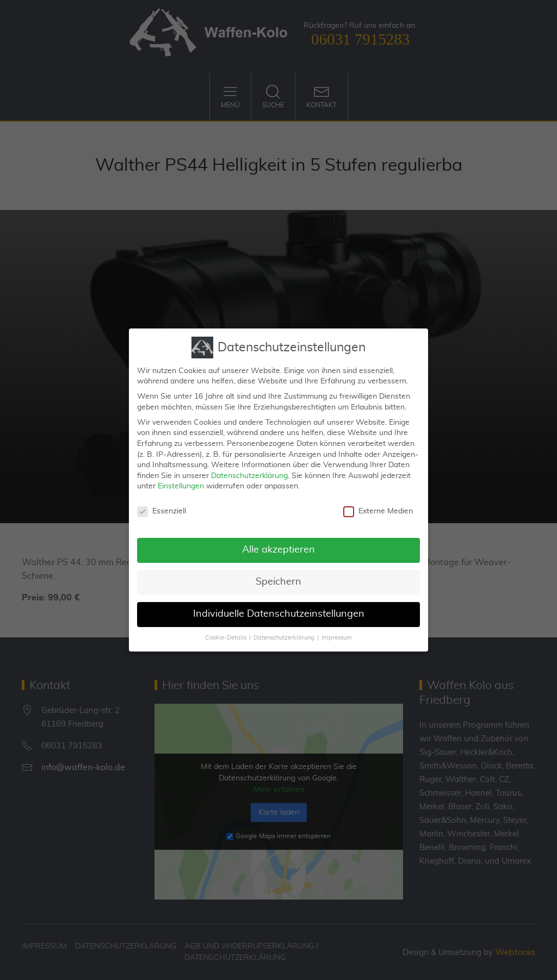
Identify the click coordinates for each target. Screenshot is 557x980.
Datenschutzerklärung (249, 473)
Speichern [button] (278, 579)
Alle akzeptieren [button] (278, 547)
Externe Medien (378, 508)
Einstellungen (181, 483)
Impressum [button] (337, 635)
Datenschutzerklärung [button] (284, 635)
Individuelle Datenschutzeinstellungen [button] (279, 611)
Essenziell (162, 508)
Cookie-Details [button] (226, 635)
